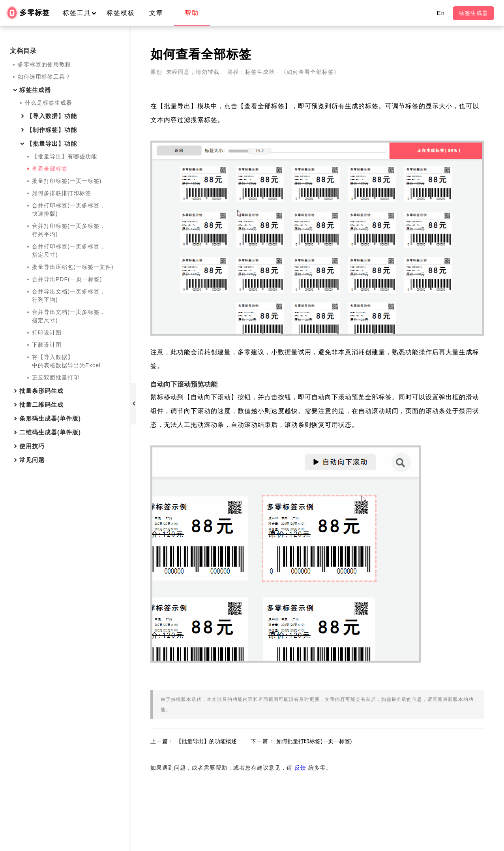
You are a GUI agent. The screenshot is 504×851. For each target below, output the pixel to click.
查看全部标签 (50, 169)
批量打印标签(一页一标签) (67, 181)
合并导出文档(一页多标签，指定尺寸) (69, 316)
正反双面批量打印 (56, 378)
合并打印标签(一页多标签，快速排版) (69, 209)
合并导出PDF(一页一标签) (67, 279)
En (441, 13)
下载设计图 (47, 345)
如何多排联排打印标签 (62, 193)
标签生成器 (473, 13)
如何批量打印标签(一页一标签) (314, 741)
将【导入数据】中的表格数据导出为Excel (66, 361)
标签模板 (121, 13)
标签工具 (83, 13)
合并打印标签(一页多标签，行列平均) (69, 230)
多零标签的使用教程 (44, 64)
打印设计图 (47, 333)
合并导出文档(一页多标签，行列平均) (69, 296)
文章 (156, 13)
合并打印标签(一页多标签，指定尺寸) (69, 251)
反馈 (300, 768)
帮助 (192, 13)
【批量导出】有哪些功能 (65, 156)
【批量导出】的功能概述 (206, 741)
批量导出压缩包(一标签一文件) (73, 267)
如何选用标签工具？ (44, 77)
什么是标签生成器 (49, 103)
